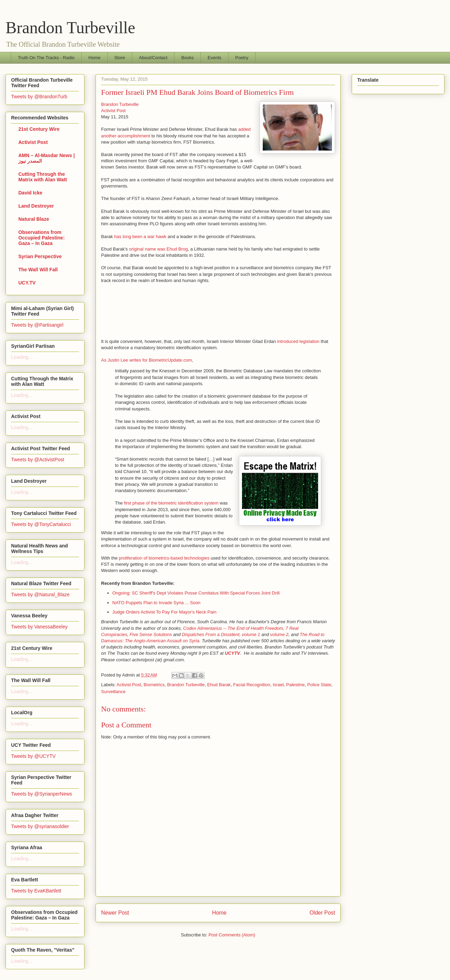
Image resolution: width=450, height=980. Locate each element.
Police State (319, 685)
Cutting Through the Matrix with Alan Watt (43, 177)
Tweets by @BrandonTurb (39, 97)
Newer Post (115, 913)
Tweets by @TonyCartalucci (41, 524)
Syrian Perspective (40, 256)
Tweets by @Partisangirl (37, 325)
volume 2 (280, 634)
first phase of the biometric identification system (171, 503)
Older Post (322, 913)
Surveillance (113, 692)
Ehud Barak (219, 685)
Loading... (22, 357)
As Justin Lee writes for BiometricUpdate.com (146, 360)
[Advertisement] (122, 311)
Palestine (295, 685)
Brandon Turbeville (70, 28)
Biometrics (154, 685)
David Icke (30, 193)
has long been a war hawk (140, 237)
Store (120, 58)
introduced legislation (298, 341)
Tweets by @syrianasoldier (40, 826)
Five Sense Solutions (151, 634)
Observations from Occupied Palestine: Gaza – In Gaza (42, 238)
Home (95, 58)
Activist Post (113, 111)
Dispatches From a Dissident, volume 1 (221, 634)
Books (188, 58)
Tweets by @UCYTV (33, 756)
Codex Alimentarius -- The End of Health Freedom (233, 628)
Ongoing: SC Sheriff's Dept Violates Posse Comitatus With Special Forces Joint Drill (196, 593)
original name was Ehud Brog (159, 249)
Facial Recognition (252, 685)
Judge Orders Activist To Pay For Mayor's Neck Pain (165, 612)
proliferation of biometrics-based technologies (164, 558)
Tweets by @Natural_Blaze (40, 595)
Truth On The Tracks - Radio (46, 58)
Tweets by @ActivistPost (38, 460)
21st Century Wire (39, 129)
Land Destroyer (36, 206)
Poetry (242, 58)
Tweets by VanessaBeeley (39, 627)
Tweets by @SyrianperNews (42, 794)
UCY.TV (27, 283)
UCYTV (232, 653)
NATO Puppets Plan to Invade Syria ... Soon (157, 603)
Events (215, 58)
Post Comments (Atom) (232, 935)
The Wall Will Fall (38, 270)
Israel (278, 685)
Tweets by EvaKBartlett (36, 891)
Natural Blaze (34, 219)
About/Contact (153, 58)
